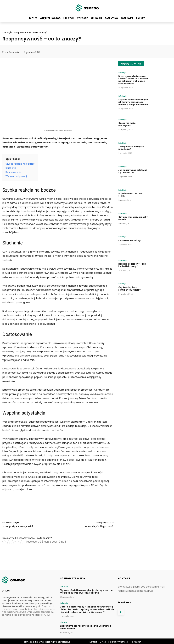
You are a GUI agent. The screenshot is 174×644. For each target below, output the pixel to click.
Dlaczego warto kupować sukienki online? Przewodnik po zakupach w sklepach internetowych (133, 80)
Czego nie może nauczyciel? (133, 123)
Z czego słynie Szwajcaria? (18, 526)
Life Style (7, 33)
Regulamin (136, 640)
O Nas (103, 640)
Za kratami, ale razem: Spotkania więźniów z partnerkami (84, 626)
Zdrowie (63, 621)
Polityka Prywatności (118, 640)
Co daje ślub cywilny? (129, 240)
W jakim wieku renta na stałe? (131, 194)
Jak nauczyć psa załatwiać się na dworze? (132, 171)
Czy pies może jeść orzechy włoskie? (133, 218)
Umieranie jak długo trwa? (98, 526)
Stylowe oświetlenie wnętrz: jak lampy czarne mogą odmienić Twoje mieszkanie (133, 102)
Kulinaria (64, 603)
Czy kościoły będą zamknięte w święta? (133, 288)
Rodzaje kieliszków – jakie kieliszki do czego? (132, 265)
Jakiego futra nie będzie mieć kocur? (131, 147)
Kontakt (93, 640)
